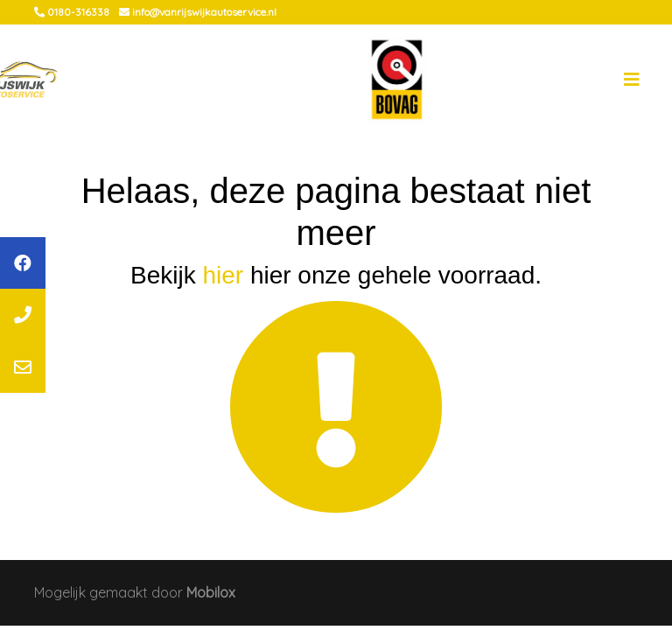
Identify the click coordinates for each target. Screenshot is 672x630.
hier (223, 275)
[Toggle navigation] (632, 80)
